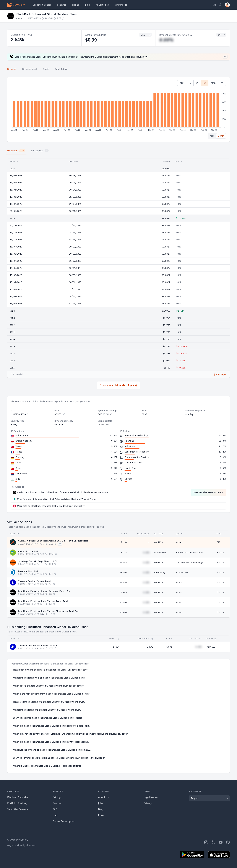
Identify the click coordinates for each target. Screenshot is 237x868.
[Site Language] (214, 5)
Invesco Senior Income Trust (35, 581)
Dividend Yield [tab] (29, 69)
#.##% (166, 40)
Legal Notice (151, 797)
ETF (218, 542)
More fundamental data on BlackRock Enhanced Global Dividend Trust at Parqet (57, 499)
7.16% (124, 542)
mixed (179, 542)
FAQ (55, 809)
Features (62, 5)
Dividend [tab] (12, 69)
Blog (101, 809)
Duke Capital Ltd (28, 571)
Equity (220, 553)
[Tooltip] (23, 487)
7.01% (124, 592)
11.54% (123, 582)
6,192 (150, 647)
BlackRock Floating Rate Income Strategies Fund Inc (49, 611)
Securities (102, 5)
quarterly (160, 572)
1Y (190, 83)
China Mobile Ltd (28, 551)
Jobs (101, 803)
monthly (159, 542)
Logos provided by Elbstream (22, 845)
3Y (197, 83)
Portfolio (121, 5)
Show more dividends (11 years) (118, 385)
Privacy (148, 803)
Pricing (76, 5)
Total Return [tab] (61, 69)
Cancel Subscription (64, 821)
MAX (213, 83)
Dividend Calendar (42, 5)
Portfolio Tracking (17, 803)
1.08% (116, 647)
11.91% (123, 563)
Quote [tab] (46, 69)
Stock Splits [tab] (40, 151)
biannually (160, 553)
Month (221, 136)
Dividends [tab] (16, 151)
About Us (103, 797)
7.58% (169, 647)
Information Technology (190, 563)
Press (101, 815)
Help (55, 815)
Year (212, 136)
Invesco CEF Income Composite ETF (38, 645)
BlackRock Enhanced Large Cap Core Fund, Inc (44, 591)
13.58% (123, 602)
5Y (205, 83)
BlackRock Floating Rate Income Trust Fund (43, 601)
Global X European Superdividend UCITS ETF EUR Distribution (53, 540)
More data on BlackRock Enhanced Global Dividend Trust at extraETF (51, 506)
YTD (182, 83)
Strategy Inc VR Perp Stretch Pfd (38, 561)
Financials (182, 572)
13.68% (123, 612)
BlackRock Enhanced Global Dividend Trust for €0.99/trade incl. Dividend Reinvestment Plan (62, 492)
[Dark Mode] (220, 5)
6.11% (124, 553)
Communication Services (190, 553)
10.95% (123, 572)
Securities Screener (18, 809)
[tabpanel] (118, 109)
